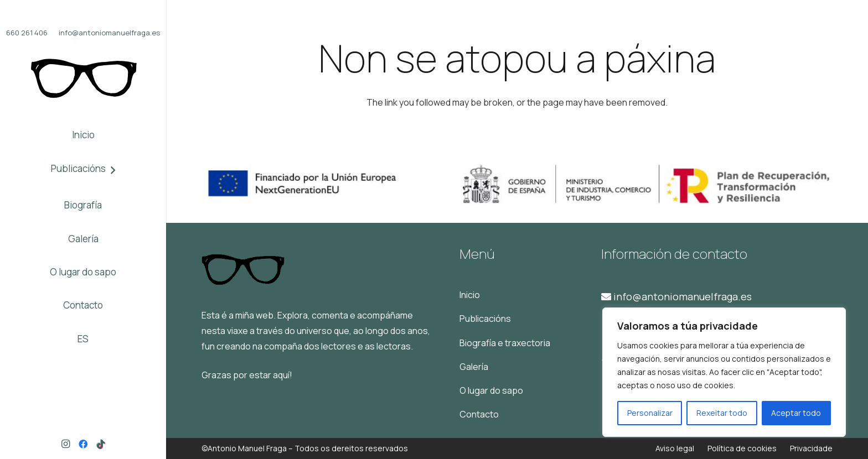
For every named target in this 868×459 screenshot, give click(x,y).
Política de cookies (742, 448)
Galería (474, 367)
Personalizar (650, 413)
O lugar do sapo (491, 390)
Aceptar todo (796, 413)
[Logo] (83, 79)
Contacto (479, 414)
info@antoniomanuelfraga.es (676, 296)
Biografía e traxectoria (505, 343)
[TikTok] (101, 444)
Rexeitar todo (722, 413)
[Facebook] (83, 444)
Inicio (470, 295)
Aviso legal (675, 448)
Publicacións (485, 319)
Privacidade (811, 448)
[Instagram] (65, 444)
